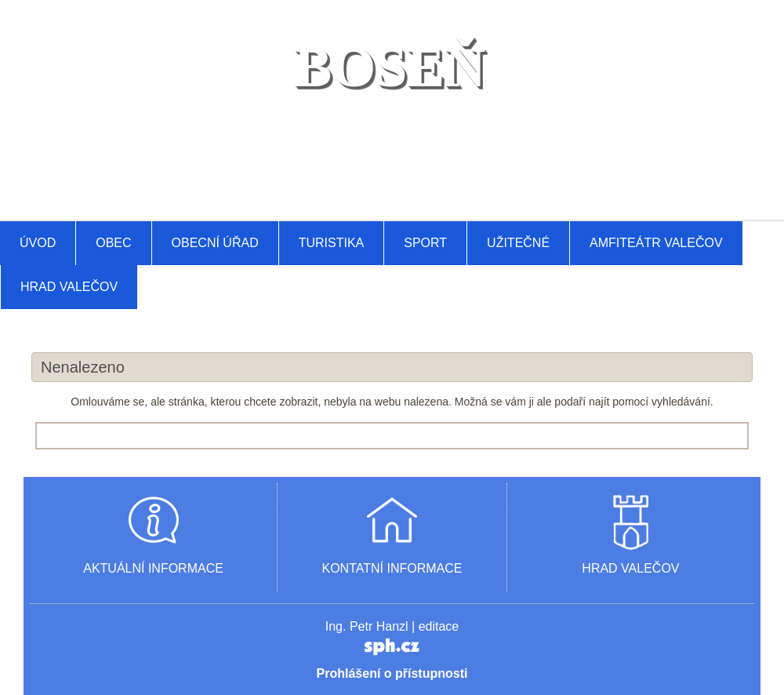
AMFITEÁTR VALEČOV (656, 243)
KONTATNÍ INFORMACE (392, 568)
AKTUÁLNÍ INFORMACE (153, 568)
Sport (425, 243)
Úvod (38, 243)
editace (439, 626)
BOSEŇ (390, 67)
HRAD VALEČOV (630, 568)
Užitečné (518, 243)
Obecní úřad (215, 243)
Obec (113, 243)
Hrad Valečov (69, 287)
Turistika (332, 243)
